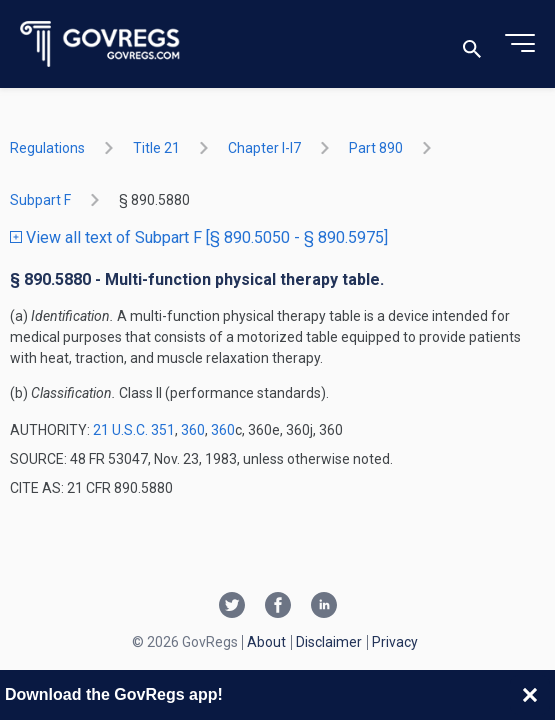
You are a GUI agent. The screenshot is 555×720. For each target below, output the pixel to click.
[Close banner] (530, 695)
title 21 (156, 148)
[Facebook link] (278, 607)
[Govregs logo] (100, 44)
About (266, 642)
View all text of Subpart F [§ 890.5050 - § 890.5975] (199, 237)
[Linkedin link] (324, 607)
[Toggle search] (472, 44)
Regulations (47, 148)
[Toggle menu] (520, 44)
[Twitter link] (232, 607)
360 (193, 430)
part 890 (376, 148)
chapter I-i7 (264, 148)
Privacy (395, 642)
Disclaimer (329, 642)
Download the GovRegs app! (114, 694)
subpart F (40, 200)
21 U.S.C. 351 (134, 430)
